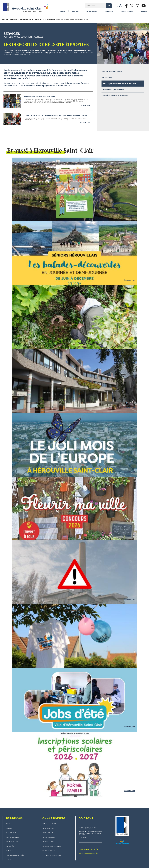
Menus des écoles (49, 837)
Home (5, 19)
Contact (9, 828)
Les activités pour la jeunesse (115, 95)
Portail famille (48, 833)
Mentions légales (12, 837)
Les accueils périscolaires (113, 89)
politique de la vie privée (15, 855)
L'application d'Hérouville (52, 855)
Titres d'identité (48, 828)
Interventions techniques (52, 846)
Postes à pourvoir (12, 842)
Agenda (9, 824)
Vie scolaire (107, 78)
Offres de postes (49, 851)
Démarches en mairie (50, 824)
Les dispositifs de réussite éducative (120, 83)
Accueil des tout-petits (112, 72)
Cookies (9, 860)
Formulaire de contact (89, 849)
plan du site (10, 851)
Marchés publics (48, 842)
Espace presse (11, 833)
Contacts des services (89, 853)
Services (14, 19)
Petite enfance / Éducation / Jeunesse (37, 19)
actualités (10, 846)
